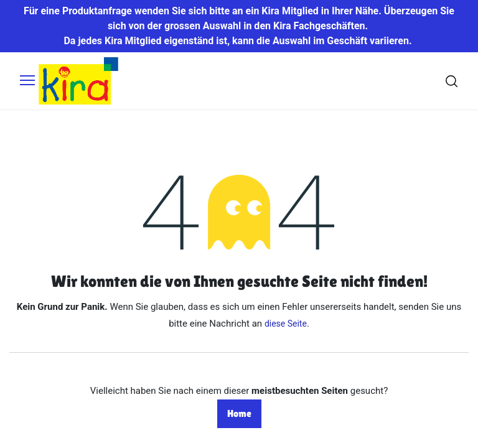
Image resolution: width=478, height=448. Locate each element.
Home (239, 413)
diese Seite (286, 324)
